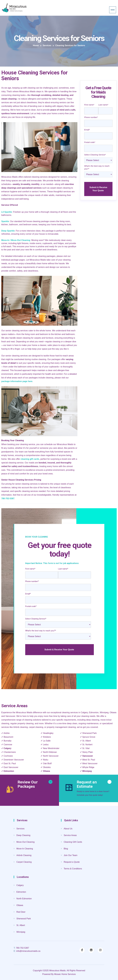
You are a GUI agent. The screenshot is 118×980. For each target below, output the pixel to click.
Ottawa (46, 771)
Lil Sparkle (7, 212)
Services (20, 829)
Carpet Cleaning (24, 862)
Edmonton (9, 771)
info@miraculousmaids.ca (27, 951)
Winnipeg (87, 771)
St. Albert (21, 925)
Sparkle (5, 221)
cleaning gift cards (30, 459)
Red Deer (21, 912)
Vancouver (88, 756)
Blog (66, 849)
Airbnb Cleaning (24, 855)
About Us (68, 829)
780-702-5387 (21, 948)
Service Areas (70, 835)
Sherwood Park (24, 919)
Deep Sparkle (8, 231)
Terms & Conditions (73, 869)
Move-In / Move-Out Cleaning (16, 240)
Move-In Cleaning (25, 849)
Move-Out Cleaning (25, 842)
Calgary (7, 748)
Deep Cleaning (23, 835)
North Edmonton (24, 899)
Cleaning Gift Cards (73, 842)
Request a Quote (72, 862)
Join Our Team (71, 855)
